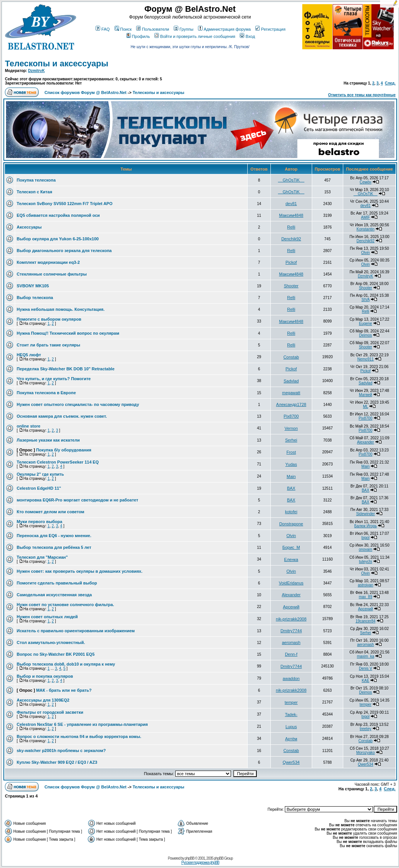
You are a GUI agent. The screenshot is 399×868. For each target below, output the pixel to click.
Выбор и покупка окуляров (45, 676)
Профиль (138, 36)
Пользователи (153, 29)
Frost (291, 452)
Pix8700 (291, 416)
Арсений (291, 607)
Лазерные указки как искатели (48, 440)
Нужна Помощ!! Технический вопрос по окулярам (68, 333)
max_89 (366, 597)
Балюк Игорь (366, 526)
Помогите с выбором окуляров (49, 319)
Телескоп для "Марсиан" (42, 557)
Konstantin (365, 229)
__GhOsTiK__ (291, 180)
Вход (247, 36)
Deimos (366, 335)
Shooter (291, 286)
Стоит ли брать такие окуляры (48, 345)
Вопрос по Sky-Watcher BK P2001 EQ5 (56, 654)
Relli (291, 227)
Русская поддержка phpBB (200, 863)
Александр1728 (291, 404)
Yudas (291, 464)
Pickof (291, 262)
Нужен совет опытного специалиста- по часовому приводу (78, 404)
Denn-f (291, 654)
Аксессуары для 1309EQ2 (43, 700)
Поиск (123, 29)
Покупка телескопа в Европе (46, 393)
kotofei (291, 512)
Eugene (365, 324)
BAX (291, 488)
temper (291, 702)
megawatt (291, 393)
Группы (184, 29)
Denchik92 (291, 239)
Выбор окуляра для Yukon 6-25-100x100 (58, 239)
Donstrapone (291, 524)
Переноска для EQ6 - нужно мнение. (54, 536)
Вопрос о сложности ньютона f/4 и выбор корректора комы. (79, 736)
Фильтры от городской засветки (50, 712)
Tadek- (291, 714)
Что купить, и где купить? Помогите (54, 379)
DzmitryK (36, 71)
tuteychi (365, 562)
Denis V (365, 668)
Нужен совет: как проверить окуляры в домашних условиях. (80, 571)
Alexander (365, 442)
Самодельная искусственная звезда (54, 595)
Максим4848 (291, 215)
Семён (365, 182)
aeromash (291, 642)
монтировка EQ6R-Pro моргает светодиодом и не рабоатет (77, 500)
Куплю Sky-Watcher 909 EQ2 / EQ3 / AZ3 (57, 762)
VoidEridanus (291, 583)
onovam (366, 549)
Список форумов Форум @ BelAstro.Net (85, 92)
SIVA (366, 300)
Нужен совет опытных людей (47, 617)
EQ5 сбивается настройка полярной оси (58, 215)
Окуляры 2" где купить (40, 474)
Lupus (291, 727)
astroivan (365, 585)
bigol (365, 538)
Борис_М (291, 547)
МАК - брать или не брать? (64, 690)
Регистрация (270, 29)
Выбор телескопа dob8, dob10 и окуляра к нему (66, 664)
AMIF (366, 217)
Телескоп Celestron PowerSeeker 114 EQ (58, 462)
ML (366, 407)
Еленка (291, 559)
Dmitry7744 (291, 631)
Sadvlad (291, 381)
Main (366, 466)
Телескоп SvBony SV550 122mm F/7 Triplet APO (65, 204)
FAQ (103, 29)
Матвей (365, 395)
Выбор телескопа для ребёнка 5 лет (54, 547)
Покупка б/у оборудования (64, 450)
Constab (291, 357)
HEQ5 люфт (29, 355)
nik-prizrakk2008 (291, 619)
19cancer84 (366, 621)
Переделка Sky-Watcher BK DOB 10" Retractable (66, 369)
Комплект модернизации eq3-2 (48, 262)
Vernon (291, 428)
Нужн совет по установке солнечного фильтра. (65, 605)
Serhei (291, 440)
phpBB (189, 858)
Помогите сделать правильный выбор (57, 583)
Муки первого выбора (39, 522)
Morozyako (365, 753)
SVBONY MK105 (33, 286)
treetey (365, 729)
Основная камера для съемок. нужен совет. (62, 416)
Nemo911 (365, 359)
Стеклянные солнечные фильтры (52, 274)
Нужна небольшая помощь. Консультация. (61, 309)
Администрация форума (224, 29)
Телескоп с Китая (35, 192)
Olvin (365, 253)
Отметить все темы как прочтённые (362, 95)
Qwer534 (291, 762)
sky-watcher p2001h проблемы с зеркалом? (61, 750)
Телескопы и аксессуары (57, 63)
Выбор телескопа (35, 298)
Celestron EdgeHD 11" (39, 488)
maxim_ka (366, 656)
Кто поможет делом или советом (50, 512)
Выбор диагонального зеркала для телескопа (64, 251)
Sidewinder (365, 514)
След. (390, 83)
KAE (366, 681)
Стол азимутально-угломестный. (51, 642)
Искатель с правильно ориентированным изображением (76, 631)
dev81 (291, 204)
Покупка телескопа (36, 180)
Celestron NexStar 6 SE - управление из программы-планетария (82, 724)
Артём (291, 739)
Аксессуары (29, 227)
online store (28, 426)
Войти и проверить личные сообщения (195, 36)
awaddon (291, 678)
